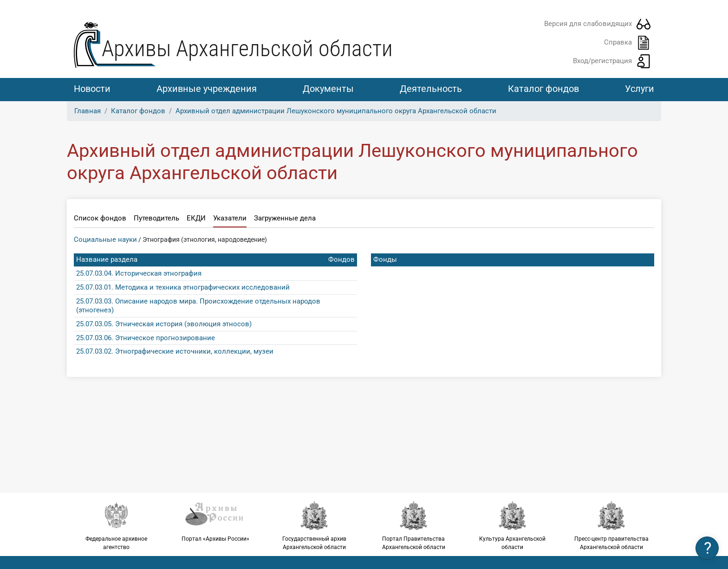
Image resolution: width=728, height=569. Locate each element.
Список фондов (100, 218)
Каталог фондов (543, 89)
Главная (88, 111)
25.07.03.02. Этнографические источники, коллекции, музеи (175, 351)
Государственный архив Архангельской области (315, 525)
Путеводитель (156, 218)
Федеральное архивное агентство (116, 525)
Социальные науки (105, 239)
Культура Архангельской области (512, 525)
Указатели (230, 218)
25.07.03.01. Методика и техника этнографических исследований (183, 287)
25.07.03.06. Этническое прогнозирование (146, 338)
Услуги (640, 89)
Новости (92, 89)
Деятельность (431, 89)
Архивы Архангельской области (247, 48)
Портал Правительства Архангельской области (413, 525)
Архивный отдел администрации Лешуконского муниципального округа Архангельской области (336, 111)
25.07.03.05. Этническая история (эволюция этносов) (164, 324)
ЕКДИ (196, 218)
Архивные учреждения (207, 89)
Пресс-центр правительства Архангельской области (612, 525)
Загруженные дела (285, 218)
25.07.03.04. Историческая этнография (139, 273)
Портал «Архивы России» (215, 521)
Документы (328, 89)
